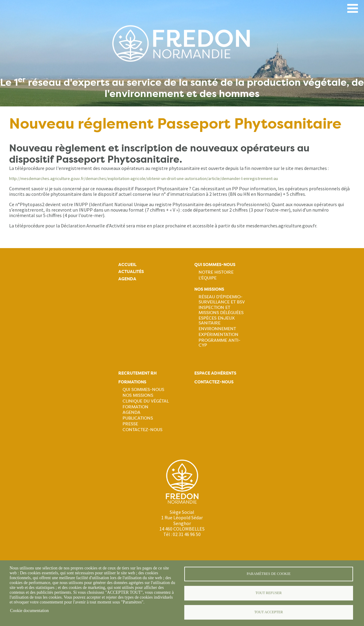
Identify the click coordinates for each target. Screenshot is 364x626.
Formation (135, 407)
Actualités (131, 272)
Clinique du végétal (146, 401)
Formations (132, 382)
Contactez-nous (142, 430)
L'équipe (208, 278)
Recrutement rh (137, 373)
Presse (130, 424)
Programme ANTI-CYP (220, 343)
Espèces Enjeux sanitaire (217, 320)
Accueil (127, 265)
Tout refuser (269, 593)
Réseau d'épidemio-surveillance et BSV (222, 299)
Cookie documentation (29, 611)
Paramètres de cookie (269, 574)
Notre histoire (216, 272)
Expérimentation (218, 334)
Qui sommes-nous (215, 265)
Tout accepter (269, 612)
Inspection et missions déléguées (221, 310)
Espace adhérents (215, 373)
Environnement (217, 329)
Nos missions (209, 289)
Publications (138, 418)
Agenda (127, 279)
